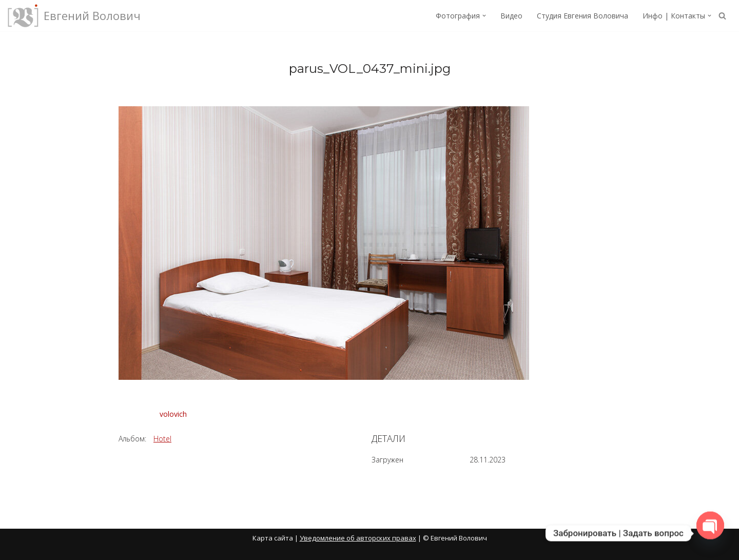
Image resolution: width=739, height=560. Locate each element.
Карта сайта (273, 538)
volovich (173, 414)
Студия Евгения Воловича (582, 16)
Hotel (162, 439)
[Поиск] (722, 16)
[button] (484, 16)
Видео (511, 16)
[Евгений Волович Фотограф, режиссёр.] (74, 16)
